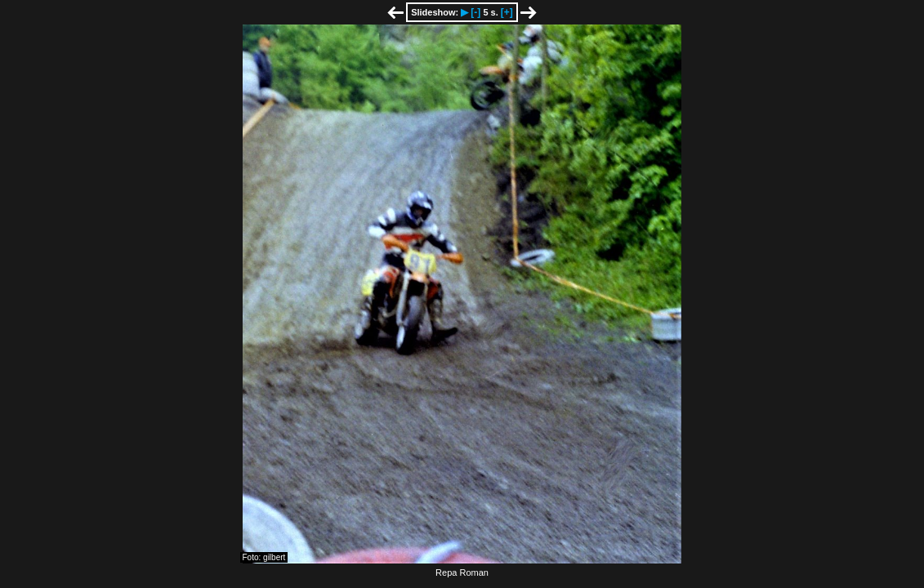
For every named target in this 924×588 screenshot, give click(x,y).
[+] (507, 12)
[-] (475, 12)
